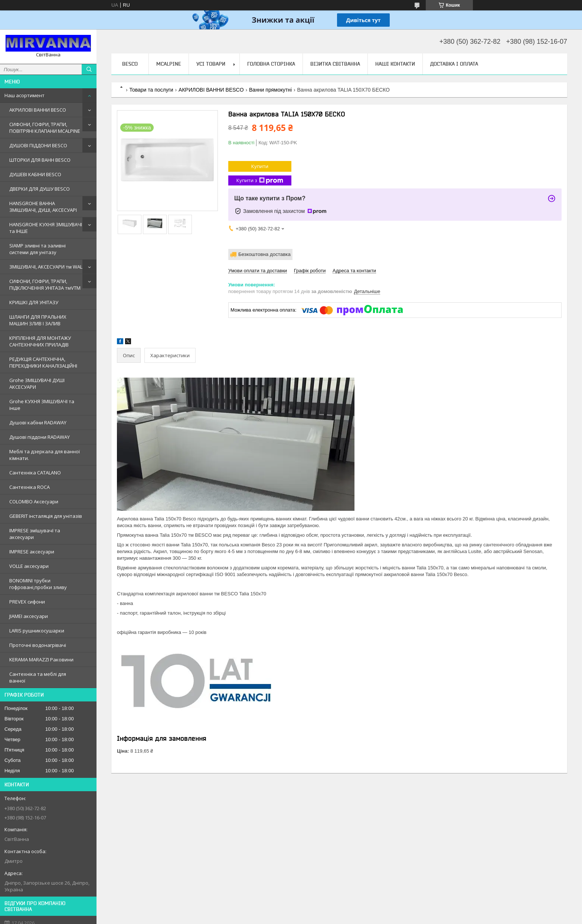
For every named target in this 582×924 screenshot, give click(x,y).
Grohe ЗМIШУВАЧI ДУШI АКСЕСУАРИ (37, 384)
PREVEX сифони (27, 602)
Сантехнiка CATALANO (35, 473)
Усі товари (211, 64)
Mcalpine (169, 64)
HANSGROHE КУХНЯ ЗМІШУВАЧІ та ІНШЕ (46, 228)
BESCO (130, 64)
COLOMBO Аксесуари (34, 502)
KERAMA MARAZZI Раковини (41, 660)
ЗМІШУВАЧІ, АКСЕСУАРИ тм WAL (46, 267)
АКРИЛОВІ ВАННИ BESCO (38, 110)
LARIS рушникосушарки (37, 631)
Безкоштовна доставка (264, 254)
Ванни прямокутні (270, 90)
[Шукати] (89, 69)
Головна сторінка (271, 64)
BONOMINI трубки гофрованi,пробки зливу (38, 584)
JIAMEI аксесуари (29, 616)
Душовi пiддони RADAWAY (40, 437)
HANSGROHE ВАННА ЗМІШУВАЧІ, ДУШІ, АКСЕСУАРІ (43, 207)
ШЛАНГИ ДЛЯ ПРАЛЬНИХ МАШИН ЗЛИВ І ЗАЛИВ (38, 320)
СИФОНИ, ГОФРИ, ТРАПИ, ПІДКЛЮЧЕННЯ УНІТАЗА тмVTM (45, 285)
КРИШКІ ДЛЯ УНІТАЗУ (34, 302)
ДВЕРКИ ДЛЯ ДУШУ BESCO (40, 189)
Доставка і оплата (454, 64)
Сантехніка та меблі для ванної (38, 677)
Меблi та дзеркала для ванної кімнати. (45, 455)
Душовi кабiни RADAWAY (38, 422)
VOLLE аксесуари (29, 566)
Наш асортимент (24, 95)
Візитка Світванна (335, 64)
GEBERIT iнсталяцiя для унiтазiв (46, 516)
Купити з (260, 180)
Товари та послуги (151, 90)
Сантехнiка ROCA (30, 487)
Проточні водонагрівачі (38, 645)
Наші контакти (395, 64)
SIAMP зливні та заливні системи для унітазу (37, 249)
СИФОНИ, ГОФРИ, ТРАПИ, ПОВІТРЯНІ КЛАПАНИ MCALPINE (45, 128)
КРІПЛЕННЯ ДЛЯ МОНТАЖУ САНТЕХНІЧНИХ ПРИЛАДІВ (40, 341)
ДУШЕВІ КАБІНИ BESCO (35, 174)
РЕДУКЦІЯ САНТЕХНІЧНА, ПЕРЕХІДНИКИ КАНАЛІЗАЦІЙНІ (43, 362)
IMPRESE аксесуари (32, 552)
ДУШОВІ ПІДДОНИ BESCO (38, 145)
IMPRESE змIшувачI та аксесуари (35, 534)
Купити (260, 166)
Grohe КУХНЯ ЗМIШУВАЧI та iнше (42, 405)
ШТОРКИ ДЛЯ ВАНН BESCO (40, 160)
